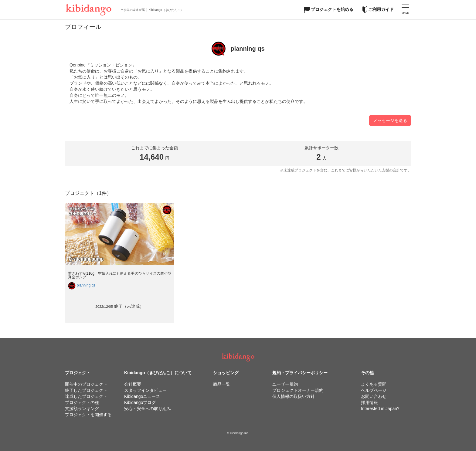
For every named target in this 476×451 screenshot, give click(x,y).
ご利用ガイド (378, 9)
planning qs (86, 285)
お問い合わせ (374, 396)
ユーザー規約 (285, 384)
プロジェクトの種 (82, 402)
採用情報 (369, 402)
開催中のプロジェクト (86, 384)
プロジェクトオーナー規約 (298, 390)
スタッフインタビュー (145, 390)
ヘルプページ (374, 390)
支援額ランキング (82, 409)
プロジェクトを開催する (88, 415)
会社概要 (133, 384)
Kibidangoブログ (140, 402)
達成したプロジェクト (86, 396)
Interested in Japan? (380, 409)
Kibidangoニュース (142, 396)
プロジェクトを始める (329, 9)
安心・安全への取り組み (148, 409)
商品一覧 (222, 384)
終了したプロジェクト (86, 390)
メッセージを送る (390, 120)
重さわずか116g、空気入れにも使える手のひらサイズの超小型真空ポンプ (120, 275)
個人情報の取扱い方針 (294, 396)
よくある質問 (374, 384)
